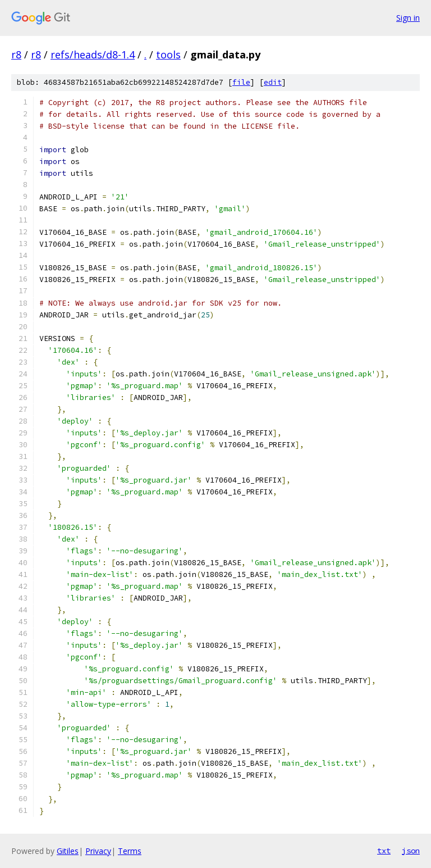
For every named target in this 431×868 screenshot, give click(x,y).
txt (384, 851)
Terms (130, 851)
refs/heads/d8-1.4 (93, 54)
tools (168, 54)
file (241, 82)
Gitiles (68, 851)
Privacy (98, 851)
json (411, 851)
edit (273, 82)
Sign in (408, 18)
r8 (16, 54)
